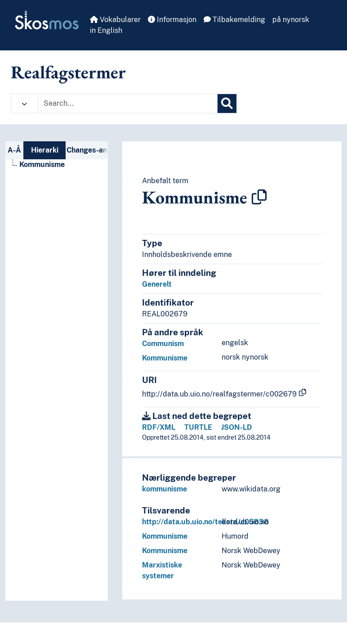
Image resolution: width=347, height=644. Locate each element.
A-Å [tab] (14, 150)
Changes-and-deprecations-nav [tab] (87, 150)
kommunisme (165, 489)
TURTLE (198, 427)
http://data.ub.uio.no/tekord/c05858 (205, 522)
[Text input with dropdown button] (128, 104)
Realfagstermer (68, 72)
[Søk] (227, 104)
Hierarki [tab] (45, 150)
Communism (163, 344)
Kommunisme (165, 358)
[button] (24, 104)
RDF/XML (159, 427)
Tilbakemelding (234, 20)
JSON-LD (237, 427)
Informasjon (172, 20)
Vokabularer (115, 20)
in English (106, 30)
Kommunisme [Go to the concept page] (42, 164)
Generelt (157, 284)
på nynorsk (291, 20)
